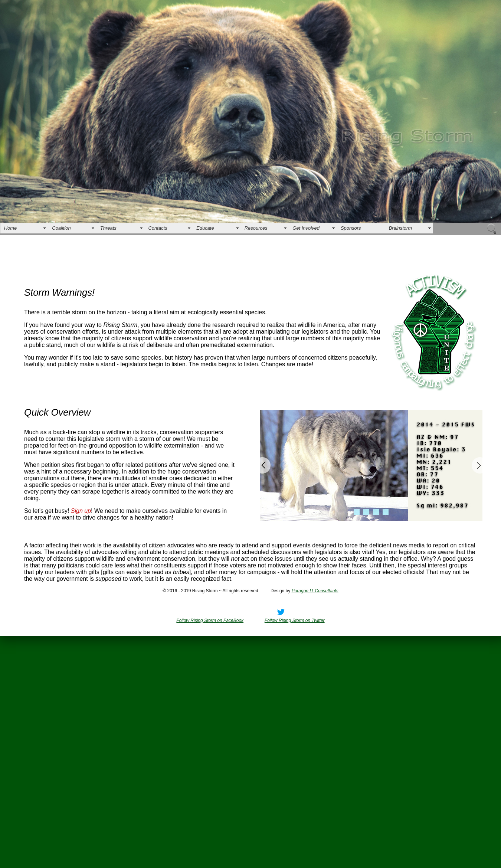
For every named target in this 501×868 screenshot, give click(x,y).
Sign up (81, 511)
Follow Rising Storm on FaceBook (210, 620)
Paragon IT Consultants (315, 591)
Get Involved (306, 228)
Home (11, 228)
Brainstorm (400, 228)
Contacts (158, 228)
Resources (256, 228)
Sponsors (351, 228)
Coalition (61, 228)
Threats (108, 228)
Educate (205, 228)
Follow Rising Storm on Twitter (295, 620)
